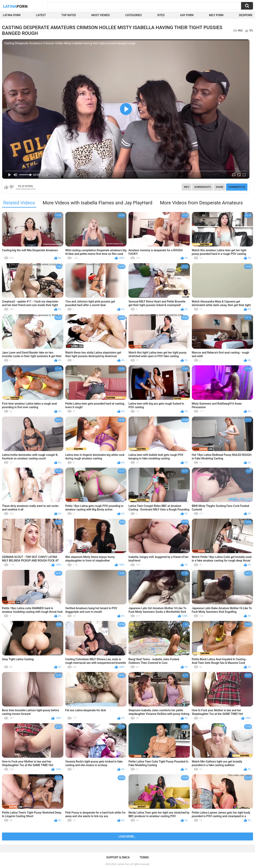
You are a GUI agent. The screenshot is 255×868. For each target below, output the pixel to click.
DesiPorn (246, 15)
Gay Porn (187, 15)
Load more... (128, 836)
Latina (15, 6)
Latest (41, 15)
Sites (161, 15)
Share (220, 187)
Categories (133, 15)
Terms (144, 857)
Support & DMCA (118, 857)
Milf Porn (216, 15)
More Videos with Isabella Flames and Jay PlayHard (98, 203)
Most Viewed (101, 15)
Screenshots (203, 187)
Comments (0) (237, 187)
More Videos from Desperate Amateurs (201, 203)
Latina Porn (12, 15)
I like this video (6, 187)
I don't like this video (11, 187)
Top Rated (69, 15)
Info (187, 187)
